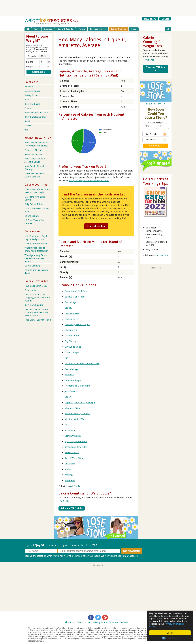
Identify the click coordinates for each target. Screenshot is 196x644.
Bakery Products (32, 95)
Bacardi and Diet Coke (76, 291)
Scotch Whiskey (73, 436)
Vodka (68, 469)
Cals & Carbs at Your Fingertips (156, 181)
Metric (162, 104)
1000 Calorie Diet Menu (36, 286)
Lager (68, 397)
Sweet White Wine (74, 458)
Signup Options (119, 29)
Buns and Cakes (32, 104)
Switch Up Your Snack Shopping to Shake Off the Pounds (37, 298)
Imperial (151, 104)
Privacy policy (146, 556)
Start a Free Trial (96, 226)
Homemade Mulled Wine (77, 386)
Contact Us (126, 622)
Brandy (68, 308)
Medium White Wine (75, 419)
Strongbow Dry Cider (76, 447)
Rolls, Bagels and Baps (35, 117)
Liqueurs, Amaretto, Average (80, 402)
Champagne (71, 330)
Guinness (69, 374)
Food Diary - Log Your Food (38, 320)
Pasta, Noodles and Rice (36, 113)
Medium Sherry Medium (77, 414)
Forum (82, 29)
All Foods (75, 486)
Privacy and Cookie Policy (167, 625)
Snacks (28, 126)
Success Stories (98, 29)
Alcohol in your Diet (34, 154)
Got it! (170, 633)
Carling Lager (72, 319)
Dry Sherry (70, 341)
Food (36, 29)
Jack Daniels (71, 391)
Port (67, 425)
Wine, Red (70, 480)
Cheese (28, 108)
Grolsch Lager (72, 369)
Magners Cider (72, 408)
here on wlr (162, 255)
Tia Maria (70, 464)
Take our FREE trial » (71, 508)
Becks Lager (71, 302)
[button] (32, 56)
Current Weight (156, 122)
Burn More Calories (34, 305)
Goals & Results (65, 29)
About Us (70, 622)
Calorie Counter (32, 216)
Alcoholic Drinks (32, 91)
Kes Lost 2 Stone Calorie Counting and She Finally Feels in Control (36, 312)
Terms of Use (83, 622)
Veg (26, 130)
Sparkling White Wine (76, 441)
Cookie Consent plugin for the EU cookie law (170, 638)
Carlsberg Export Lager (77, 324)
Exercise (48, 29)
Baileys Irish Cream (75, 297)
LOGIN (165, 19)
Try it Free (64, 501)
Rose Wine (70, 430)
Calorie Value (31, 290)
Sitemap (113, 622)
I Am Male (156, 140)
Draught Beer (72, 336)
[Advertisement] (98, 8)
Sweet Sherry (72, 452)
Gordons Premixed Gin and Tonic (82, 363)
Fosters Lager (72, 352)
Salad (27, 121)
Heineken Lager (73, 380)
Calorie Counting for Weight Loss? (85, 493)
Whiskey (69, 475)
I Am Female (156, 134)
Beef (27, 100)
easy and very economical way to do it (89, 181)
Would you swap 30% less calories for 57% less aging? (37, 258)
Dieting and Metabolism (36, 244)
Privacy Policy (100, 622)
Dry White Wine (73, 347)
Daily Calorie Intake (34, 204)
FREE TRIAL (150, 19)
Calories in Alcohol (33, 150)
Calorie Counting (33, 266)
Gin (66, 358)
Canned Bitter (72, 313)
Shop (134, 29)
